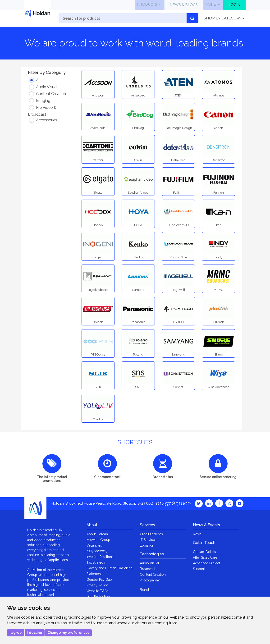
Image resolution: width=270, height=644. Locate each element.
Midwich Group (98, 540)
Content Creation (153, 575)
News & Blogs (184, 5)
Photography (150, 580)
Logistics (147, 545)
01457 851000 (173, 503)
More (210, 5)
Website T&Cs (98, 591)
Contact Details (204, 552)
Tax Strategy (96, 562)
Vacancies (94, 545)
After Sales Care (205, 557)
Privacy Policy (97, 585)
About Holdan (97, 534)
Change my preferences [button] (68, 633)
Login (234, 5)
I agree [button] (16, 633)
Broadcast (148, 569)
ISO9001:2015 (97, 551)
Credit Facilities (151, 534)
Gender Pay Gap (99, 580)
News (197, 534)
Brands (145, 590)
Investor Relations (100, 557)
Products (147, 5)
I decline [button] (35, 633)
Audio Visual (149, 563)
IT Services (148, 540)
